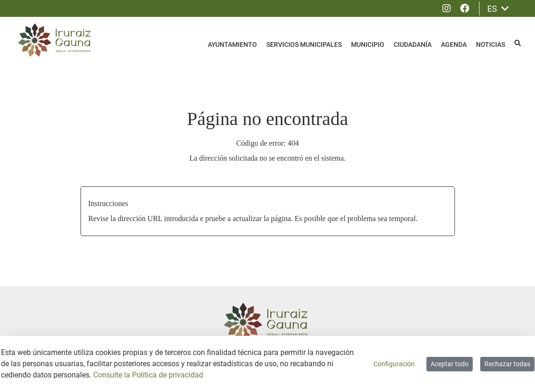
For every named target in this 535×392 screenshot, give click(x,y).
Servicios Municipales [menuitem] (304, 44)
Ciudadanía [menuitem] (413, 44)
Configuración (394, 364)
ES (498, 9)
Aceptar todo (450, 364)
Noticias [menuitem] (491, 44)
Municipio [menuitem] (368, 44)
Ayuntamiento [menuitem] (232, 44)
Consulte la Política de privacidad (148, 375)
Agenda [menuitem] (454, 44)
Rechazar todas (507, 364)
